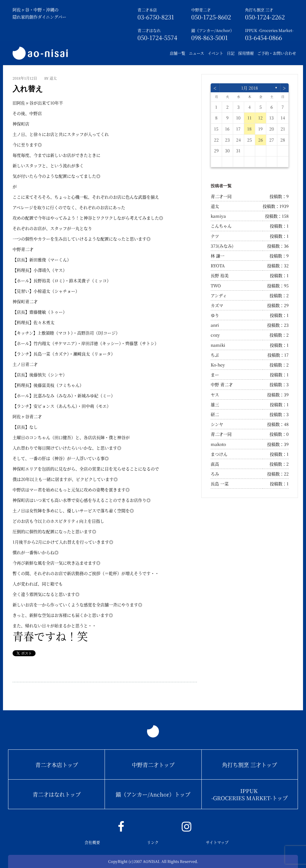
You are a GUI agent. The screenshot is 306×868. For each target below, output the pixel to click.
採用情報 (246, 53)
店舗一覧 (178, 53)
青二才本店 (147, 10)
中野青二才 (201, 10)
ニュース (196, 53)
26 (261, 140)
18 (249, 129)
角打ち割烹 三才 (259, 10)
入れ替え (28, 89)
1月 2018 (250, 88)
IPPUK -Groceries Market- (269, 30)
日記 (231, 53)
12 (260, 118)
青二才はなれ (149, 30)
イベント (215, 53)
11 (250, 118)
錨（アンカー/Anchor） (213, 30)
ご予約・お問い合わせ (277, 53)
